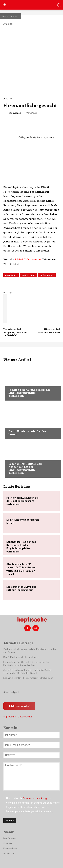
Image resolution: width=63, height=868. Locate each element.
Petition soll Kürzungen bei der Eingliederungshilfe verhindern (29, 393)
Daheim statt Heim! (48, 332)
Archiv (13, 16)
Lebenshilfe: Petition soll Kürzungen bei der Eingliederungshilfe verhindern (25, 468)
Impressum (10, 717)
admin (17, 113)
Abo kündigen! (11, 692)
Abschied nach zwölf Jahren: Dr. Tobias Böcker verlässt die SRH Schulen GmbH (21, 569)
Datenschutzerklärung (35, 798)
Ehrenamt (11, 275)
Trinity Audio (36, 137)
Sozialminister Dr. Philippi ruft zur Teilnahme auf (21, 588)
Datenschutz (25, 717)
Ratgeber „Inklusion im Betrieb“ (15, 334)
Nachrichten (16, 383)
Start (5, 16)
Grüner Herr (47, 275)
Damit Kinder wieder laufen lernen (27, 433)
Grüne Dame (28, 275)
